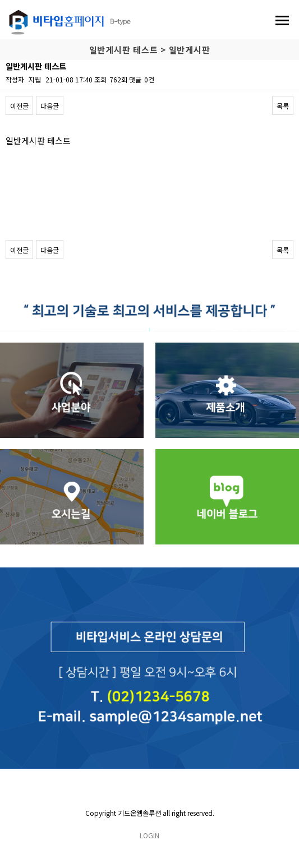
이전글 (19, 106)
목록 (283, 106)
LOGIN (150, 835)
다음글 (50, 106)
